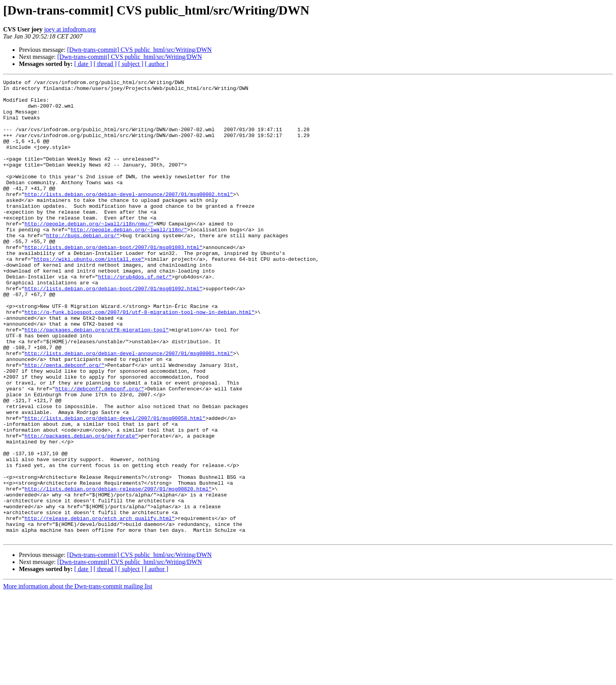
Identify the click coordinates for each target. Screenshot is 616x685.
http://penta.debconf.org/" (65, 423)
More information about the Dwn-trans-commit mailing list (78, 678)
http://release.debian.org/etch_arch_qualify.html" (100, 606)
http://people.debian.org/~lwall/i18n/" (129, 260)
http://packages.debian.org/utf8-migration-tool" (97, 380)
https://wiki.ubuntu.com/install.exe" (89, 295)
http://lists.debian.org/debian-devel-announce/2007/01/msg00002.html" (129, 218)
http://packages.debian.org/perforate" (82, 507)
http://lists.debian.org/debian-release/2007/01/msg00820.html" (118, 571)
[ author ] (157, 64)
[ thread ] (105, 64)
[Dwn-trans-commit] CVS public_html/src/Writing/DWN (139, 50)
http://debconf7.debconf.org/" (100, 451)
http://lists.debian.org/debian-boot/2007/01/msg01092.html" (114, 331)
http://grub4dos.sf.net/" (135, 317)
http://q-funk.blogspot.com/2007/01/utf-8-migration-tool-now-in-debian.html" (140, 359)
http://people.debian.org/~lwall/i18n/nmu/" (89, 253)
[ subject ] (131, 64)
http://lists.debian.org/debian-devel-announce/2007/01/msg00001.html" (129, 408)
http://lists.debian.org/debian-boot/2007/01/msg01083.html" (114, 281)
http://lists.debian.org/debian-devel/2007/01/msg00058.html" (115, 486)
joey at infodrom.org (70, 29)
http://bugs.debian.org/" (83, 267)
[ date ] (83, 64)
